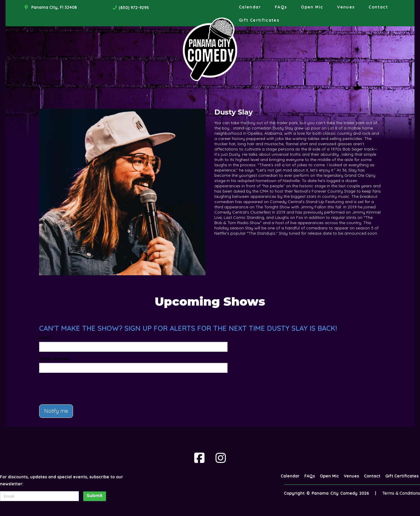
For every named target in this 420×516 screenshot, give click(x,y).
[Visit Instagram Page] (221, 458)
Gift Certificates (259, 20)
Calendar (250, 7)
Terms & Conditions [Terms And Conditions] (401, 493)
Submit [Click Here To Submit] (95, 496)
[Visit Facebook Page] (199, 458)
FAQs (281, 7)
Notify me (56, 411)
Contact (378, 7)
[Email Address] (39, 496)
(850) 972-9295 (134, 8)
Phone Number (54, 359)
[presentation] (84, 389)
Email (45, 338)
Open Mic (312, 7)
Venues (346, 7)
